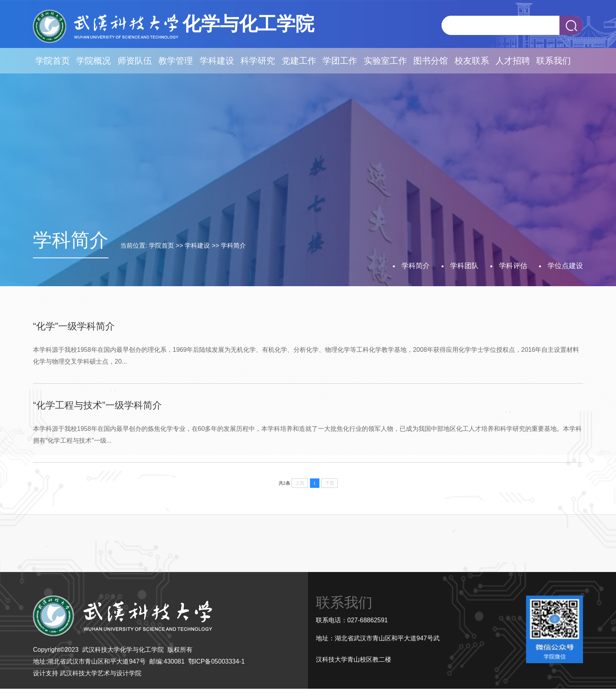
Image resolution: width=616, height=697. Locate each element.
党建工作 (299, 61)
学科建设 (217, 61)
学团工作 (340, 61)
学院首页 (53, 61)
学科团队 (464, 266)
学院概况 (93, 61)
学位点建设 (565, 266)
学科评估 (513, 266)
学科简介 (233, 246)
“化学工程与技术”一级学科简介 (97, 405)
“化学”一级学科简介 (74, 326)
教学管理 (176, 61)
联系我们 (554, 61)
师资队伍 (135, 61)
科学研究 (258, 61)
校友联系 (472, 61)
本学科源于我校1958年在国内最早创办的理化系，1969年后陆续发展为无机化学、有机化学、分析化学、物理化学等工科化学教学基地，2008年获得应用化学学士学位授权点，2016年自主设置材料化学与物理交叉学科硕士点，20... (306, 356)
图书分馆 (431, 61)
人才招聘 (513, 61)
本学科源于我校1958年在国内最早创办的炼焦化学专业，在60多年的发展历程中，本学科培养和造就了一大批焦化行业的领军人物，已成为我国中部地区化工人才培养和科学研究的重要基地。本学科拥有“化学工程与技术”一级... (307, 435)
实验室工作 (385, 61)
